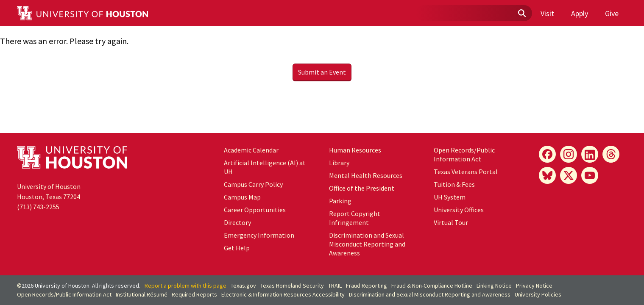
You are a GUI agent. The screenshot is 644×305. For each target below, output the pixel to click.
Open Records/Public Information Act (464, 154)
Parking (340, 201)
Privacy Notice (534, 286)
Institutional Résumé (142, 294)
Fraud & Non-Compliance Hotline (432, 286)
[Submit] (521, 14)
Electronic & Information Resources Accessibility (283, 294)
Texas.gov (243, 286)
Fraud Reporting (367, 286)
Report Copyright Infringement (355, 218)
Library (339, 163)
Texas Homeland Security (292, 286)
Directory (237, 222)
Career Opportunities (255, 210)
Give (612, 13)
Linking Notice (494, 286)
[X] (569, 175)
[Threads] (611, 154)
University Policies (538, 294)
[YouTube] (590, 175)
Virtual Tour (451, 222)
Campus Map (242, 197)
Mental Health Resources (366, 175)
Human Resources (355, 150)
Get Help (237, 248)
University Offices (459, 210)
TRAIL (335, 286)
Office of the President (362, 188)
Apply (580, 13)
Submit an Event (322, 72)
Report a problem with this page (185, 286)
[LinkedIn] (590, 154)
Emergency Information (259, 235)
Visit (547, 13)
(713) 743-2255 (38, 207)
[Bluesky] (547, 175)
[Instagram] (569, 154)
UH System (450, 197)
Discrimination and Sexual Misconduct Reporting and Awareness (367, 244)
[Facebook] (547, 154)
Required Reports (194, 294)
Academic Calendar (251, 150)
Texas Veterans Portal (466, 172)
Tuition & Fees (454, 184)
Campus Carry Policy (253, 184)
